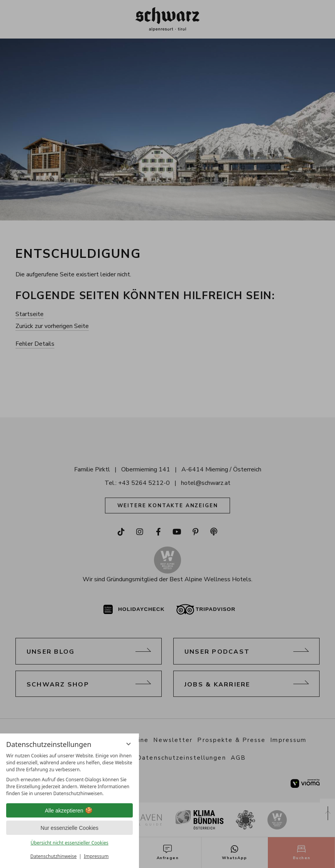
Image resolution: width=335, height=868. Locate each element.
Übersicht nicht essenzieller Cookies (69, 843)
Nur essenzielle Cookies (69, 828)
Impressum (96, 856)
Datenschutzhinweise (54, 856)
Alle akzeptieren (69, 811)
